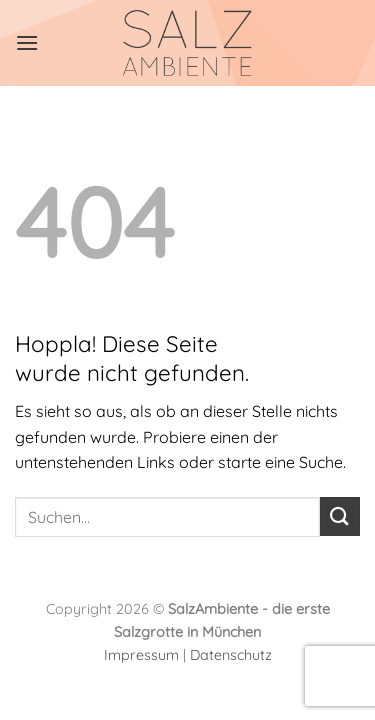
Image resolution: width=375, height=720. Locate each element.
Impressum (141, 655)
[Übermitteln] (340, 516)
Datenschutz (231, 655)
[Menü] (27, 42)
